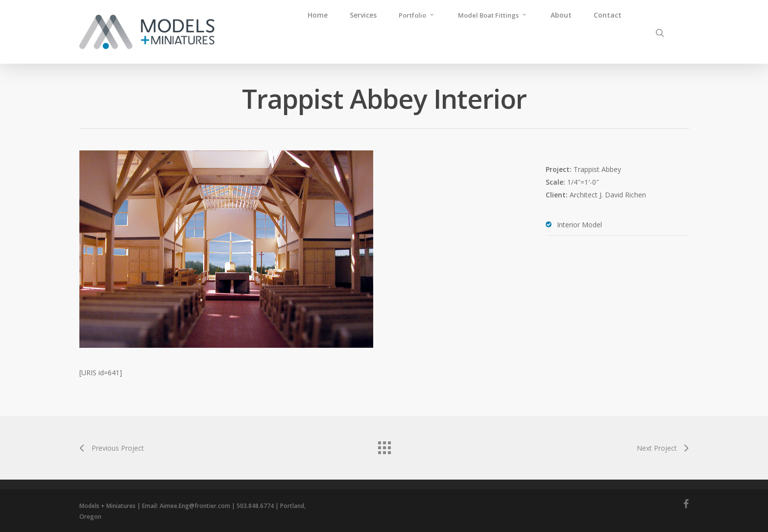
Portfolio (417, 15)
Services (363, 15)
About (561, 15)
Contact (608, 15)
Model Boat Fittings (493, 15)
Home (318, 15)
